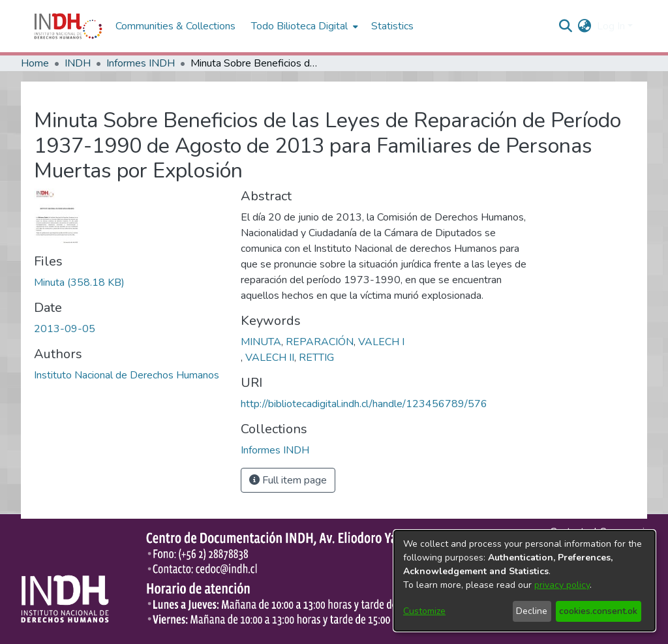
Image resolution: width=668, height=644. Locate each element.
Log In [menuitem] (611, 26)
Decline (532, 611)
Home (35, 63)
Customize (424, 611)
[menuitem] (585, 26)
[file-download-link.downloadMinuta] (79, 283)
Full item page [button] (288, 480)
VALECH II (270, 358)
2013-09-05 (65, 329)
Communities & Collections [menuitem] (175, 26)
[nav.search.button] (566, 26)
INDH (78, 63)
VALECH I (381, 342)
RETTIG (316, 358)
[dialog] (524, 581)
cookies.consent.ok (598, 611)
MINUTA (261, 342)
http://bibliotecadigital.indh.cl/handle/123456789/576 (364, 404)
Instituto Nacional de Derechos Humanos (127, 375)
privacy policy (562, 585)
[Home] (68, 26)
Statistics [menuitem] (392, 26)
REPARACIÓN (320, 342)
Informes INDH (141, 63)
